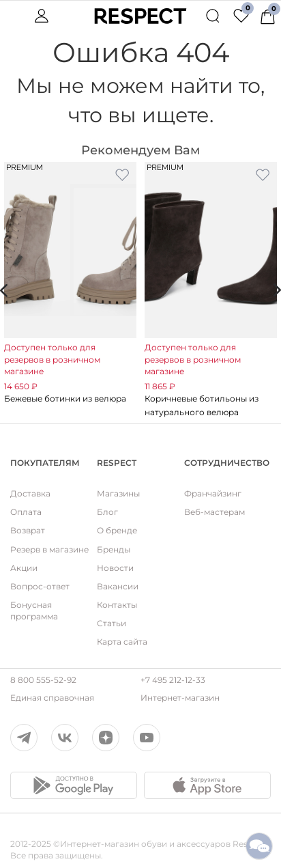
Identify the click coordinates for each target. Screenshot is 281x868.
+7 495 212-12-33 (173, 680)
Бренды (114, 549)
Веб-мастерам (215, 512)
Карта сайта (122, 642)
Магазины (118, 493)
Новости (115, 568)
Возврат (28, 530)
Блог (107, 512)
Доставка (30, 493)
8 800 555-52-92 (43, 680)
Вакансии (118, 586)
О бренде (117, 530)
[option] (70, 284)
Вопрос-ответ (40, 586)
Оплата (26, 512)
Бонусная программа (34, 611)
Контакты (117, 605)
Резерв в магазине (49, 549)
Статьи (112, 623)
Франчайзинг (213, 493)
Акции (24, 568)
